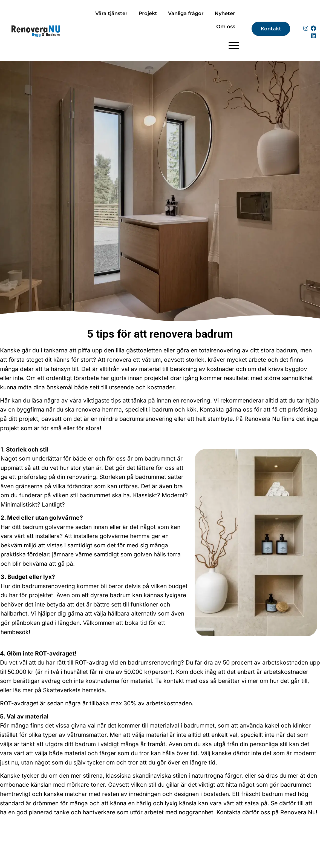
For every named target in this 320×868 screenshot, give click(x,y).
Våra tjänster (111, 13)
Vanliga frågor (186, 13)
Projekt (148, 13)
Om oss (226, 27)
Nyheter (225, 13)
